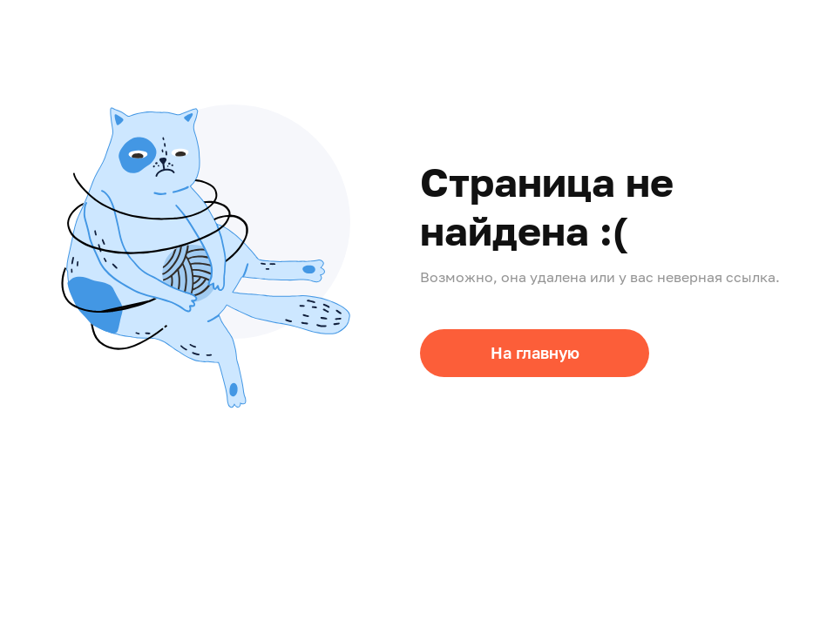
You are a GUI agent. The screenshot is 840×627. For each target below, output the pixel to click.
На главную (535, 353)
